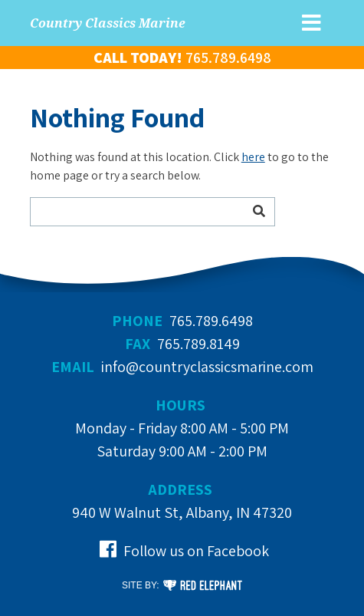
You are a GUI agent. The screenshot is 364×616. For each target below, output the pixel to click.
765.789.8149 (198, 344)
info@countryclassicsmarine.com (207, 367)
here (253, 157)
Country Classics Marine (108, 23)
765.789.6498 (211, 321)
